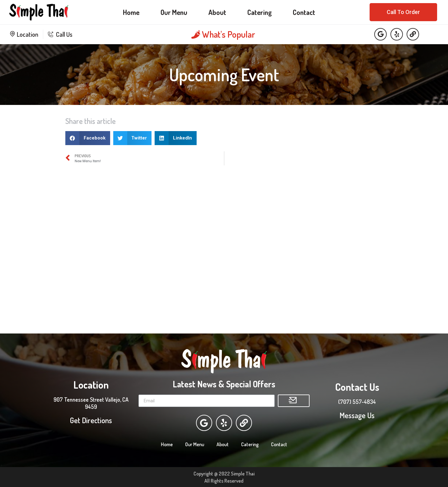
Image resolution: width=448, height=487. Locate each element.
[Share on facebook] (88, 138)
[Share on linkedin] (176, 138)
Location (24, 34)
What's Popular (223, 34)
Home (131, 12)
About (217, 12)
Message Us (357, 415)
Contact (304, 12)
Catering (259, 12)
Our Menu (174, 12)
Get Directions (91, 420)
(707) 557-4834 (357, 401)
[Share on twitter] (133, 138)
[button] (403, 12)
